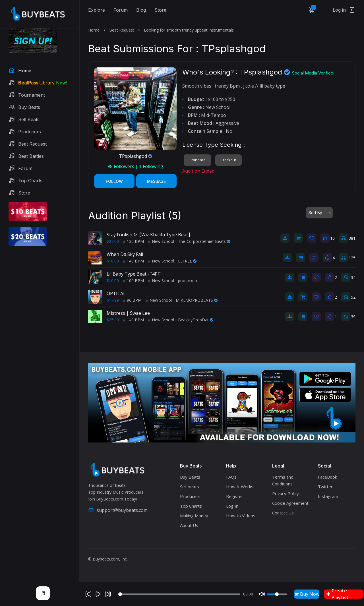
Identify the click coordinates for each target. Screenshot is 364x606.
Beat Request (122, 30)
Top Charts (191, 506)
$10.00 (113, 261)
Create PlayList (338, 594)
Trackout (228, 160)
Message (156, 181)
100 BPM (133, 281)
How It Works (240, 487)
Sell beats (190, 487)
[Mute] (262, 594)
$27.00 (113, 241)
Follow (114, 181)
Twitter (325, 487)
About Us (189, 525)
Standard (197, 160)
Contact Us (283, 513)
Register (235, 496)
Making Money (194, 516)
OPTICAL (116, 293)
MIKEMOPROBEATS (197, 300)
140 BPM (133, 261)
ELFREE (187, 261)
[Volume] (277, 594)
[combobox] (319, 213)
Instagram (328, 496)
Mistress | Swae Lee (128, 313)
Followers (121, 166)
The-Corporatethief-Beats (204, 241)
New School (161, 241)
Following (151, 166)
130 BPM (133, 241)
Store (160, 10)
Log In (232, 506)
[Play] (98, 594)
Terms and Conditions (283, 480)
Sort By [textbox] (315, 213)
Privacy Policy (286, 493)
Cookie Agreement (290, 503)
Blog (141, 10)
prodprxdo (188, 281)
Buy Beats (190, 477)
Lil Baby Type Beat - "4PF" (134, 274)
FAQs (231, 477)
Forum (121, 10)
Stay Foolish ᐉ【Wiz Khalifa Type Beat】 (150, 235)
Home (94, 30)
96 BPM (132, 300)
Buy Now (307, 594)
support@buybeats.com (118, 510)
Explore (97, 10)
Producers (190, 496)
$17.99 (113, 300)
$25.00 (113, 320)
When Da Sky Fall (125, 254)
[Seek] (179, 594)
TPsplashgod (136, 156)
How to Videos (241, 516)
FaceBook (327, 477)
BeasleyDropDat (196, 320)
